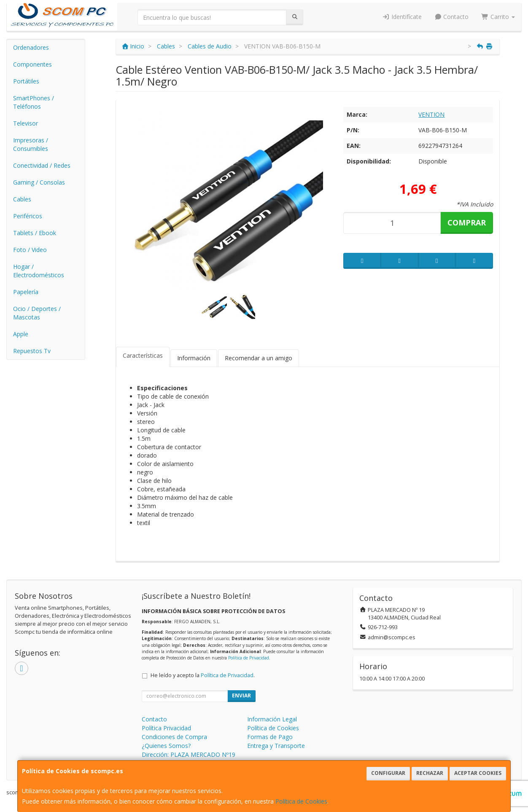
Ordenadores (31, 47)
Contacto (452, 17)
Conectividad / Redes (42, 165)
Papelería (26, 292)
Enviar (241, 695)
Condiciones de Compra (174, 737)
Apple (21, 334)
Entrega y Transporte (276, 746)
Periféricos (28, 216)
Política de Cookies (301, 801)
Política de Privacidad (249, 658)
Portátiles (26, 81)
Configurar (388, 773)
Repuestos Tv (32, 351)
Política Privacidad (166, 728)
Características (143, 355)
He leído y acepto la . (203, 675)
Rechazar (430, 773)
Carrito (498, 17)
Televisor (26, 123)
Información (194, 358)
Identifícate (402, 17)
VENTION (431, 114)
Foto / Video (30, 250)
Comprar (467, 222)
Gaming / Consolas (39, 182)
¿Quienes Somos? (166, 746)
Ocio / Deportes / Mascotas (37, 313)
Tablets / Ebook (35, 233)
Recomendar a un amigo (259, 358)
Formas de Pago (270, 737)
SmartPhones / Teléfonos (34, 102)
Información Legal (272, 719)
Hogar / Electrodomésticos (39, 271)
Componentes (32, 64)
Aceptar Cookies (478, 773)
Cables (22, 199)
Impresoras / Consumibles (31, 144)
